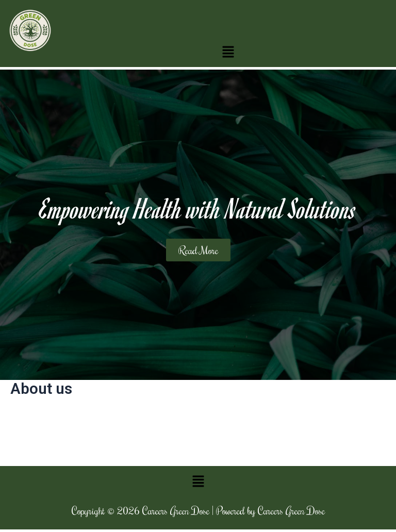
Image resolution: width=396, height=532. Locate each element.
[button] (228, 52)
